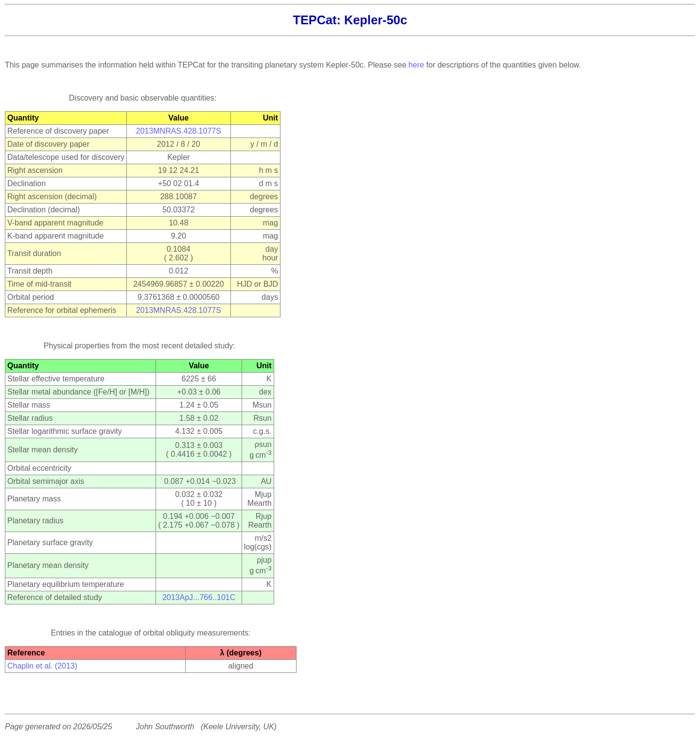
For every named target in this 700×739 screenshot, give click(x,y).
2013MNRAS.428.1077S (179, 131)
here (416, 65)
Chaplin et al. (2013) (42, 666)
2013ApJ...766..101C (199, 597)
